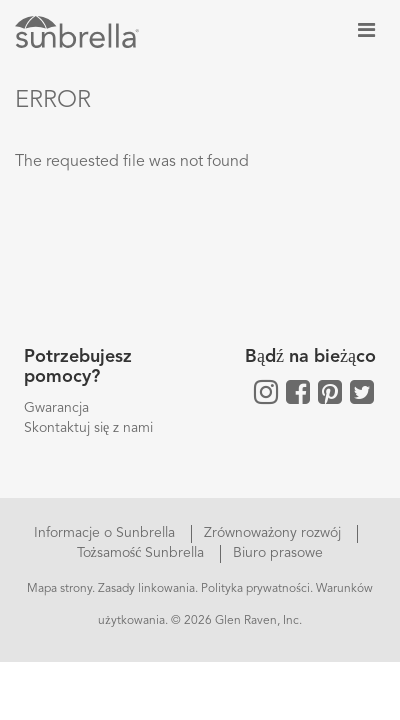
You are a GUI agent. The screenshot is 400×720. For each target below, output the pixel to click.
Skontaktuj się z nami (88, 428)
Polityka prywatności (255, 589)
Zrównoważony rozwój (274, 533)
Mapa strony (59, 589)
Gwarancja (56, 408)
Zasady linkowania (146, 589)
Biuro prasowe (278, 553)
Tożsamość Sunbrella (143, 553)
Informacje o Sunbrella (106, 533)
